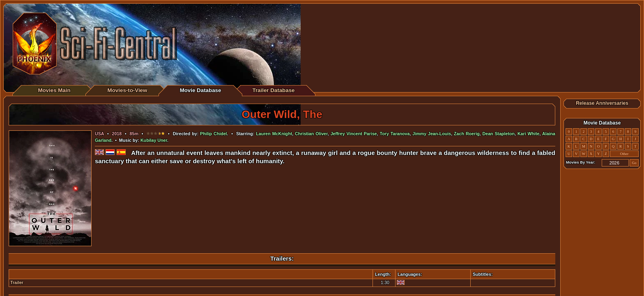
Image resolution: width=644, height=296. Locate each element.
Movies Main (54, 90)
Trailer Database (274, 90)
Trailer (17, 282)
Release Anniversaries (602, 103)
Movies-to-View (128, 90)
